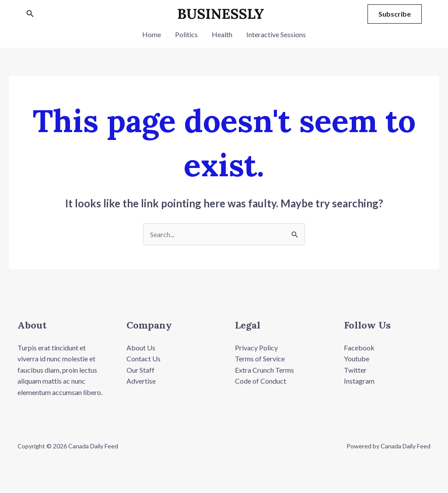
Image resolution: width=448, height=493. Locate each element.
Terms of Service (260, 358)
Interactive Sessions (276, 34)
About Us (141, 348)
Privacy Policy (256, 348)
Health (222, 34)
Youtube (357, 358)
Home (152, 34)
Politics (186, 34)
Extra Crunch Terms (264, 370)
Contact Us (143, 358)
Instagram (359, 381)
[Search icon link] (30, 14)
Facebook (359, 348)
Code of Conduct (261, 381)
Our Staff (140, 370)
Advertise (141, 381)
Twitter (355, 370)
